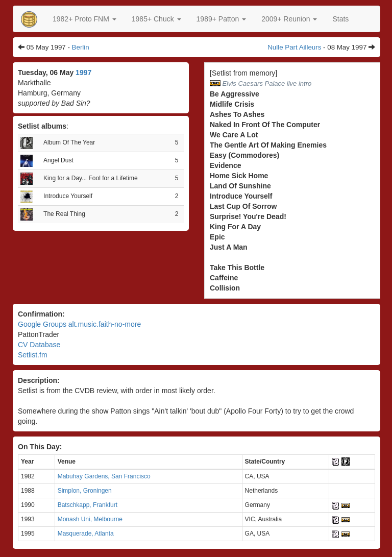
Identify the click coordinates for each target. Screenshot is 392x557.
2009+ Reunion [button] (289, 19)
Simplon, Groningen (85, 491)
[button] (84, 19)
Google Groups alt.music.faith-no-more (79, 324)
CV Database (39, 345)
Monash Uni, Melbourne (90, 519)
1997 (83, 72)
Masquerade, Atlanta (86, 534)
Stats (340, 19)
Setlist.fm (33, 355)
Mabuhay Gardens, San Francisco (104, 476)
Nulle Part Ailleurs (294, 47)
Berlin (81, 47)
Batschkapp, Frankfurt (88, 505)
